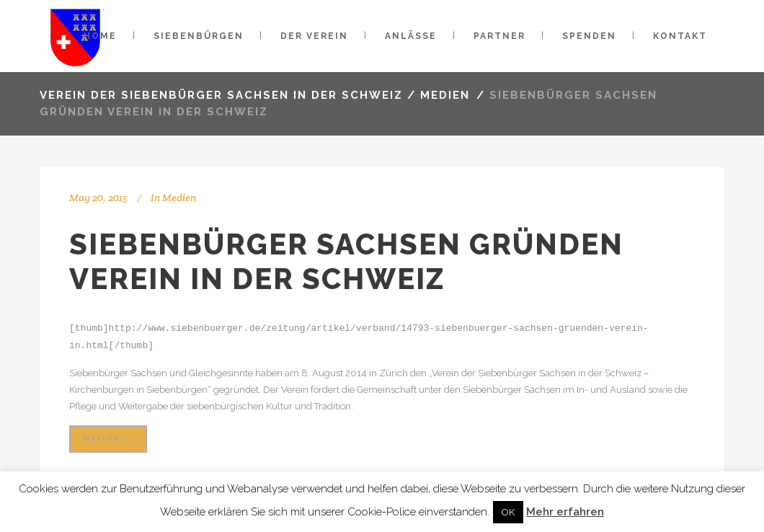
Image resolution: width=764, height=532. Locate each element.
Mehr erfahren (565, 512)
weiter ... (108, 437)
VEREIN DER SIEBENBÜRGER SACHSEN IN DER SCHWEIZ (221, 95)
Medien (445, 95)
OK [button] (508, 512)
